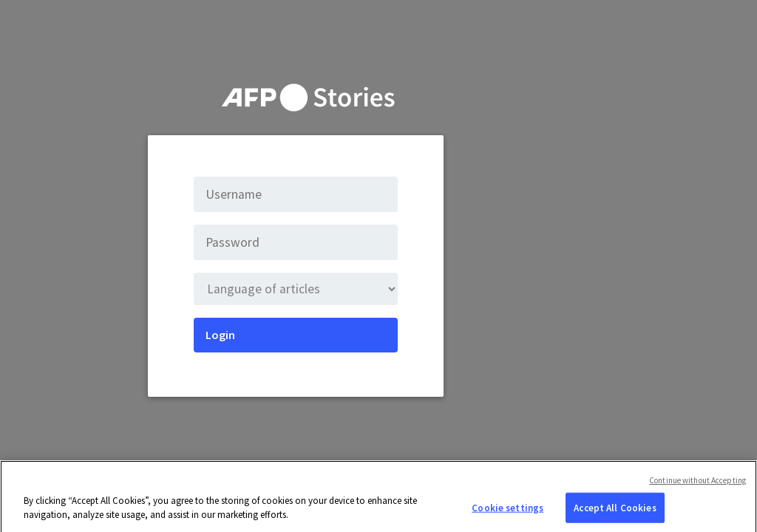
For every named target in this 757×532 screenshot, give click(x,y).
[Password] (296, 242)
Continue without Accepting (697, 484)
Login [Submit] (220, 335)
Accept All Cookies (615, 512)
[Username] (296, 194)
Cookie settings (508, 512)
